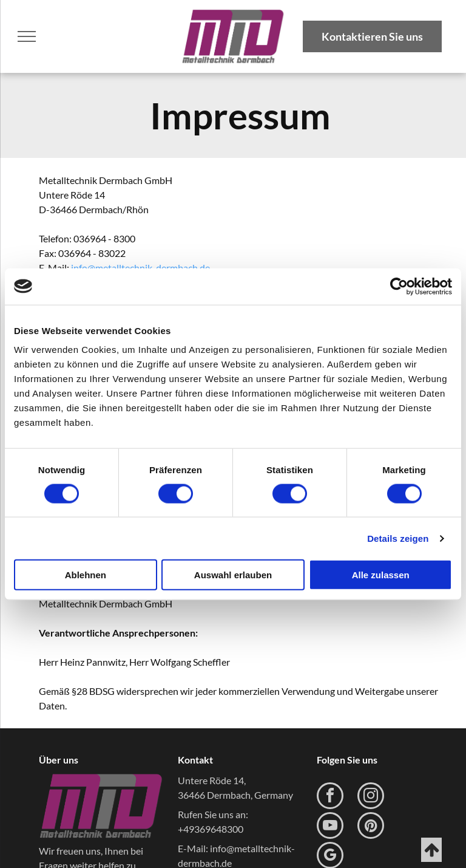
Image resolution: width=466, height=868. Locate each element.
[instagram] (371, 797)
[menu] (27, 36)
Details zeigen (398, 538)
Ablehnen (86, 575)
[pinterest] (371, 827)
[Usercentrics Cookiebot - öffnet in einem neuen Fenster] (399, 286)
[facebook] (330, 797)
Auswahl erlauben (233, 575)
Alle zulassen (381, 575)
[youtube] (330, 827)
